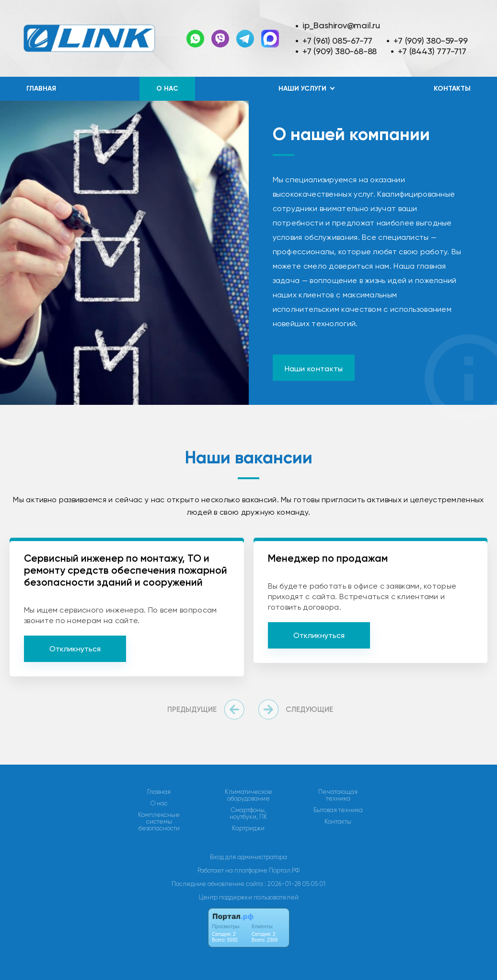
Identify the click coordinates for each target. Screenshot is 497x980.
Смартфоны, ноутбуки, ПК (248, 814)
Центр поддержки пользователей (249, 897)
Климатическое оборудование (248, 795)
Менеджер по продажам (328, 558)
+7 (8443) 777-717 (432, 51)
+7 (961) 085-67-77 (337, 41)
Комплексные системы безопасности (159, 822)
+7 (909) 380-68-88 (340, 51)
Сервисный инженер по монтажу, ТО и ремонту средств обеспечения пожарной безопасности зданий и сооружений (126, 570)
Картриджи (248, 828)
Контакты (452, 89)
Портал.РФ (284, 870)
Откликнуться (75, 649)
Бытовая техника (338, 810)
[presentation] (208, 709)
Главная (41, 89)
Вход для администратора (248, 857)
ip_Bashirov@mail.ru (341, 25)
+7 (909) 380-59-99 (430, 41)
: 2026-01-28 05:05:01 (295, 884)
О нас (167, 89)
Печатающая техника (338, 795)
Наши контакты (314, 369)
